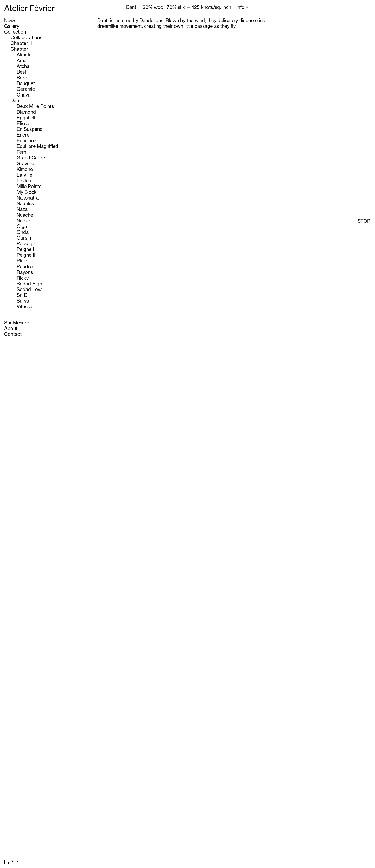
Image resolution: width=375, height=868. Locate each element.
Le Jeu (24, 181)
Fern (21, 152)
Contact (13, 334)
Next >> (202, 861)
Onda (23, 232)
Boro (22, 78)
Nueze (23, 221)
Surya (23, 301)
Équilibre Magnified (37, 146)
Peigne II (26, 255)
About (11, 328)
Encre (23, 135)
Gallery (12, 26)
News (10, 20)
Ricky (23, 278)
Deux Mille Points (35, 106)
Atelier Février (29, 8)
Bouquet (26, 83)
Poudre (25, 266)
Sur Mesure (17, 323)
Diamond (26, 112)
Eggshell (26, 118)
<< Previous (178, 861)
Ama (22, 60)
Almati (23, 55)
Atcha (23, 66)
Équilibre (26, 140)
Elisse (23, 123)
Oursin (24, 238)
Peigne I (25, 249)
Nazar (23, 209)
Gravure (25, 163)
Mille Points (29, 186)
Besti (22, 72)
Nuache (25, 215)
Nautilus (25, 203)
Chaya (24, 95)
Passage (26, 243)
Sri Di (22, 295)
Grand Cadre (31, 158)
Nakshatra (28, 198)
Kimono (25, 169)
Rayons (25, 272)
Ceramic (26, 89)
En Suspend (30, 129)
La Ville (24, 175)
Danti (16, 100)
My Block (27, 192)
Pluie (22, 261)
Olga (22, 226)
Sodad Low (29, 289)
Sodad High (29, 284)
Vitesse (24, 306)
